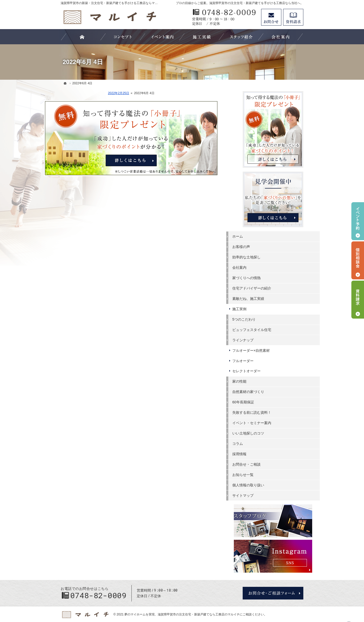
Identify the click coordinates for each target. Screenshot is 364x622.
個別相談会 (358, 260)
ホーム (254, 236)
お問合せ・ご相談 (263, 464)
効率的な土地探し (263, 257)
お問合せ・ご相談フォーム (273, 578)
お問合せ (271, 17)
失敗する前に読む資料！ (268, 412)
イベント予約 (358, 221)
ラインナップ (259, 340)
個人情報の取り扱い (265, 485)
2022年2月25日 (135, 93)
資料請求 (293, 17)
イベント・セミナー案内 (268, 423)
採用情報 (256, 454)
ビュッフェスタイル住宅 (268, 329)
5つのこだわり (260, 319)
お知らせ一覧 (259, 474)
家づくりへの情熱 (263, 278)
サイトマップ (259, 495)
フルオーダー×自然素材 (267, 350)
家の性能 (256, 381)
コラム (254, 443)
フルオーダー (259, 360)
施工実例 (256, 309)
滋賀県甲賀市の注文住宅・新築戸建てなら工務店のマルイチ (199, 600)
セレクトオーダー (263, 371)
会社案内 (256, 267)
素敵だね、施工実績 (265, 298)
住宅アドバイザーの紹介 (268, 288)
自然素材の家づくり (265, 391)
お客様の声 (258, 246)
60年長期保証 (260, 402)
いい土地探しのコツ (265, 433)
